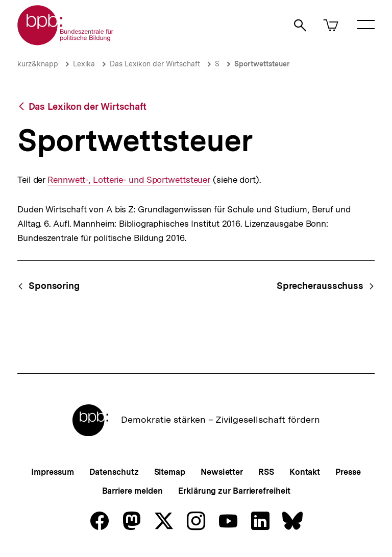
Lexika (84, 64)
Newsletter (222, 472)
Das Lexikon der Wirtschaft (155, 64)
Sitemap (170, 472)
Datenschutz (114, 472)
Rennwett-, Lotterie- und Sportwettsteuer (129, 180)
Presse (348, 472)
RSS (266, 472)
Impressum (52, 472)
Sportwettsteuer (262, 64)
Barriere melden (133, 491)
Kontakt (305, 472)
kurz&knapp (38, 64)
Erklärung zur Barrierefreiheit (234, 491)
